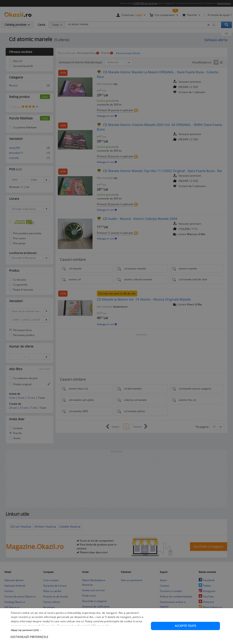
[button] (79, 639)
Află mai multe (100, 635)
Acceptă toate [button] (186, 635)
